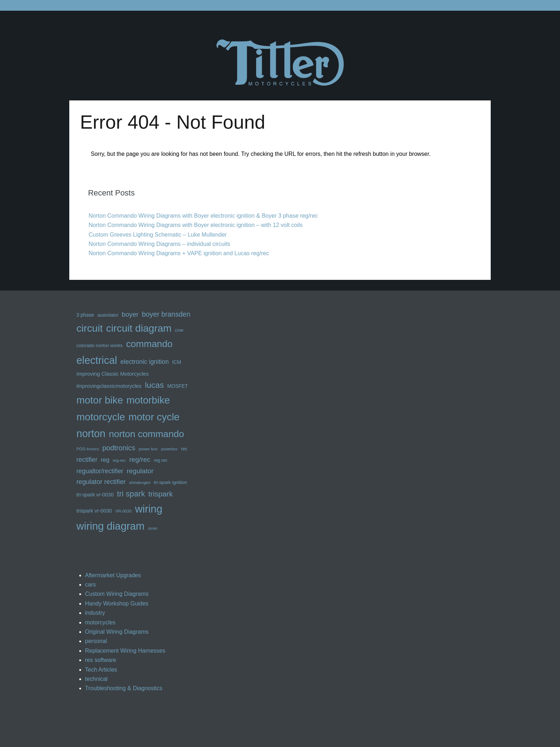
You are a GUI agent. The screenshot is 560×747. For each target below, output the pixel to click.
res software (101, 660)
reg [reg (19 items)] (105, 460)
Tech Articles (101, 670)
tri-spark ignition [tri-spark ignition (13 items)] (171, 482)
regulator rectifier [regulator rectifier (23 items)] (101, 482)
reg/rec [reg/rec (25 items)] (140, 459)
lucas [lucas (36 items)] (154, 385)
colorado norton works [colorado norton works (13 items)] (99, 345)
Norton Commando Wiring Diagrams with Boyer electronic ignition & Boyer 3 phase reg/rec (203, 216)
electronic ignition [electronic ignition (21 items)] (144, 362)
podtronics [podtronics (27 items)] (119, 448)
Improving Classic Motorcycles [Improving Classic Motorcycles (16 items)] (112, 374)
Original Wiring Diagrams (117, 632)
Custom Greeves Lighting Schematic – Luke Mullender (158, 235)
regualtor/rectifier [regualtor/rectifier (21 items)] (100, 471)
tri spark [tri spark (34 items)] (131, 494)
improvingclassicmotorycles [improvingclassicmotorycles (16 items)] (109, 386)
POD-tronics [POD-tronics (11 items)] (88, 449)
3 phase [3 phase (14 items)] (85, 315)
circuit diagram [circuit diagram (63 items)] (139, 328)
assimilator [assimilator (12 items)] (108, 315)
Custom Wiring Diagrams (117, 594)
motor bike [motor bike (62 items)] (100, 400)
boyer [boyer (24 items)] (130, 314)
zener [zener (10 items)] (153, 528)
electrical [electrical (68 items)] (97, 360)
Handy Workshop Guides (117, 603)
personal (96, 641)
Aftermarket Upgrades (113, 575)
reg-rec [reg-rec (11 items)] (119, 460)
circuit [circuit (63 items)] (90, 328)
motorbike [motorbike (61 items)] (148, 400)
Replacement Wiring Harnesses (125, 651)
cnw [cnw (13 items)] (179, 330)
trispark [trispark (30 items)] (161, 494)
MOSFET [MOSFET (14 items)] (177, 386)
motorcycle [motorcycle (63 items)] (101, 417)
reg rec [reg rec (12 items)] (161, 460)
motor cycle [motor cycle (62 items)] (154, 417)
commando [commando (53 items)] (149, 344)
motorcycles (100, 622)
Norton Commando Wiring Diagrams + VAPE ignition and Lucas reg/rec (179, 253)
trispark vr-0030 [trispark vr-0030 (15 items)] (94, 511)
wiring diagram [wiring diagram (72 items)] (111, 526)
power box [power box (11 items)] (148, 449)
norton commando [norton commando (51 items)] (147, 434)
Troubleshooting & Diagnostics (124, 688)
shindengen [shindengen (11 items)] (140, 483)
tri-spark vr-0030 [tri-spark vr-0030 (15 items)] (95, 495)
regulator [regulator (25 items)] (140, 471)
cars (90, 585)
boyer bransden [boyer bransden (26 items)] (166, 314)
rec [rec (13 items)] (184, 449)
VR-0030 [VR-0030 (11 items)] (124, 511)
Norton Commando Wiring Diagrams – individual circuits (159, 244)
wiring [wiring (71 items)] (149, 509)
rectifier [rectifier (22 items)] (87, 460)
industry (95, 613)
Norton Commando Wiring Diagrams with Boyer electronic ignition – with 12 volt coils (196, 225)
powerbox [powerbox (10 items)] (169, 449)
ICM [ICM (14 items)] (177, 362)
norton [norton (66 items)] (91, 434)
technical (96, 679)
